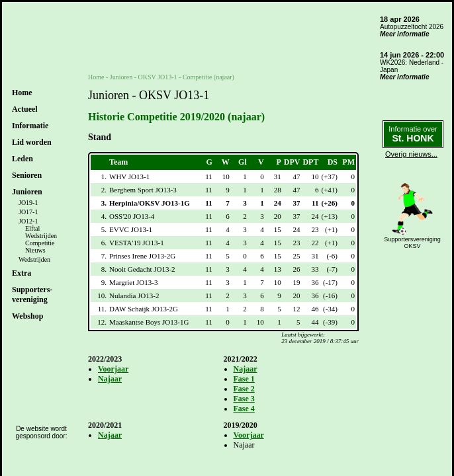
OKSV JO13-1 (158, 77)
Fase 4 (244, 409)
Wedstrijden (41, 236)
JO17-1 (28, 212)
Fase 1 (244, 379)
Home (22, 93)
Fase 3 (244, 399)
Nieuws (35, 250)
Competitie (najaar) (208, 77)
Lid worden (32, 142)
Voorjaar (113, 369)
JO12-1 (28, 221)
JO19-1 (28, 203)
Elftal (32, 228)
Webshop (27, 316)
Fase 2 (244, 389)
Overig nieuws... (411, 154)
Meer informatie (404, 34)
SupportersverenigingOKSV (412, 243)
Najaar (110, 379)
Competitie (40, 243)
